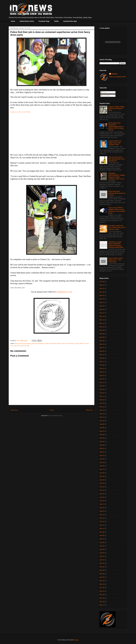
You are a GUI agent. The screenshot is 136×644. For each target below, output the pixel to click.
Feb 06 (102, 435)
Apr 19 (102, 292)
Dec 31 (102, 563)
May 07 (102, 285)
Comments (105, 96)
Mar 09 (102, 330)
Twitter (56, 21)
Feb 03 (102, 445)
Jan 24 (102, 480)
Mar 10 (102, 327)
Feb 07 (102, 431)
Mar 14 (102, 313)
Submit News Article (27, 21)
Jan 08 (102, 535)
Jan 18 (102, 501)
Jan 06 (102, 542)
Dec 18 (102, 602)
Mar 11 (102, 323)
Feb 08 (102, 428)
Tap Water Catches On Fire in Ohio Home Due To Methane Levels (117, 227)
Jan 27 (102, 469)
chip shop (34, 343)
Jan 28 (102, 466)
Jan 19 (102, 497)
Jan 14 (102, 515)
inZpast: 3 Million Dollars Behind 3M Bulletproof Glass (117, 108)
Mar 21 (102, 302)
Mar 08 (102, 334)
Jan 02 (102, 556)
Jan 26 (102, 473)
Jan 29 (102, 462)
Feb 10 (102, 421)
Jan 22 (102, 487)
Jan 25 (102, 476)
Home (13, 21)
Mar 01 (102, 355)
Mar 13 (102, 316)
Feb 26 (102, 365)
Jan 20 (102, 494)
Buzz (21, 343)
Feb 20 (102, 386)
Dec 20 (102, 595)
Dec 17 (102, 605)
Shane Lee (82, 343)
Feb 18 (102, 393)
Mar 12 (102, 320)
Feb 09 (102, 424)
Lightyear (47, 343)
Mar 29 (102, 295)
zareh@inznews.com (64, 292)
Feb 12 (102, 414)
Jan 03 (102, 553)
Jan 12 (102, 522)
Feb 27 (102, 362)
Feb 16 (102, 400)
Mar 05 (102, 341)
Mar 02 (102, 351)
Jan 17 (102, 504)
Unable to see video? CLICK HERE (20, 112)
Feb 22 (102, 379)
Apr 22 (102, 289)
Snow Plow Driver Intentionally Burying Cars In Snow (117, 193)
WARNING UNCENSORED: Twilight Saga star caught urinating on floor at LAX (117, 176)
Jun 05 (102, 282)
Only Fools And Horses (68, 343)
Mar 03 (102, 348)
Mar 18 (102, 306)
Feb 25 (102, 368)
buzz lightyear (27, 343)
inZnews (114, 74)
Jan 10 (102, 529)
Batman (17, 343)
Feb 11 (102, 417)
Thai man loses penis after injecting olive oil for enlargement (117, 159)
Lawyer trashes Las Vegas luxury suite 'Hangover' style (115, 143)
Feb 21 (102, 382)
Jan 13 (102, 518)
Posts (104, 92)
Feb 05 (102, 438)
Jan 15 (102, 511)
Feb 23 (102, 375)
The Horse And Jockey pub (22, 346)
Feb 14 (102, 407)
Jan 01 (102, 560)
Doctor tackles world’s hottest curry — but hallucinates (116, 260)
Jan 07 (102, 539)
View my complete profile (117, 77)
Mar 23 (102, 299)
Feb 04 (102, 442)
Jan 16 (102, 508)
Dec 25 (102, 577)
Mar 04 (102, 344)
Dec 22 (102, 588)
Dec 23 (102, 584)
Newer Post (14, 410)
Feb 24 (102, 372)
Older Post (89, 410)
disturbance (41, 343)
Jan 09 (102, 532)
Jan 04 (102, 549)
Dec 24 (102, 581)
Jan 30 (102, 459)
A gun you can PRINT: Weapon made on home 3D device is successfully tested (117, 210)
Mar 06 (102, 337)
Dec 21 (102, 591)
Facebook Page (44, 21)
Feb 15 (102, 403)
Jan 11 (102, 525)
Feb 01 (102, 452)
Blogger (76, 640)
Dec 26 (102, 574)
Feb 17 (102, 396)
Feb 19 (102, 389)
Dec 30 (102, 567)
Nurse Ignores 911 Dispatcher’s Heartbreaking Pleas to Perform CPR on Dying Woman (116, 126)
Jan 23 (102, 483)
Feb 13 (102, 410)
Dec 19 (102, 598)
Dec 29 (102, 570)
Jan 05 (102, 546)
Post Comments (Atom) (55, 416)
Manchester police (56, 343)
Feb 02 (102, 448)
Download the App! (70, 21)
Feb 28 (102, 358)
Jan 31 (102, 455)
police (77, 343)
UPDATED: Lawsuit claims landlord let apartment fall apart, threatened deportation (116, 245)
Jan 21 (102, 490)
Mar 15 (102, 309)
